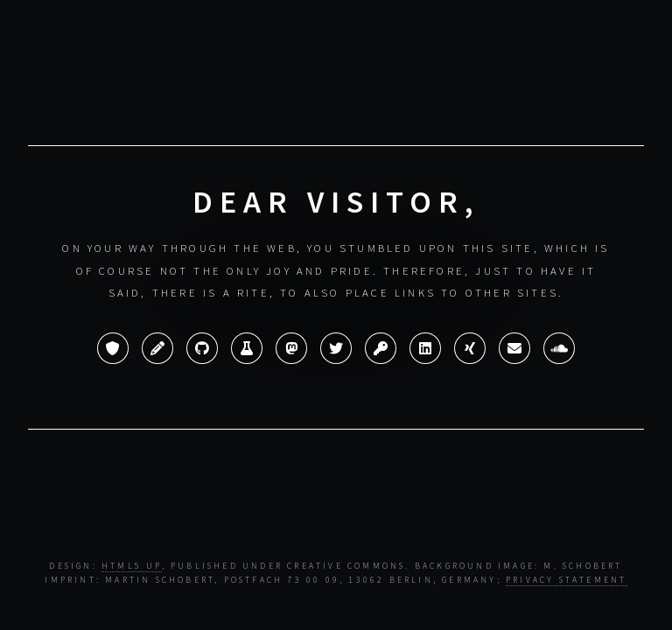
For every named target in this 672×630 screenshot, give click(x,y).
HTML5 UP (132, 566)
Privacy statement (566, 580)
